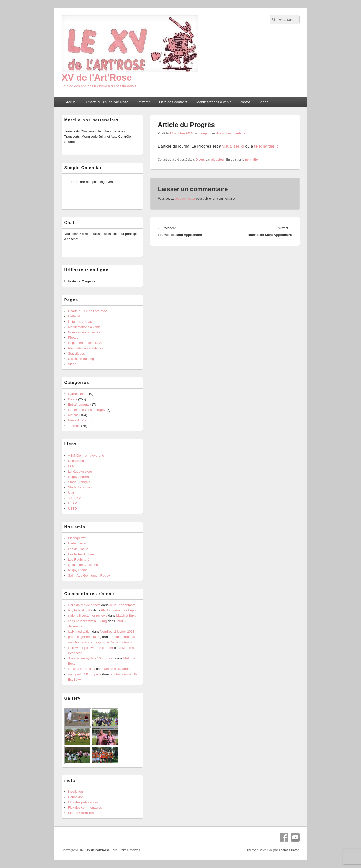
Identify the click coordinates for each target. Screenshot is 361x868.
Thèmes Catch (289, 850)
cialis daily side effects (84, 605)
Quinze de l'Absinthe (83, 565)
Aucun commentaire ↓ (232, 133)
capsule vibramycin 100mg (88, 621)
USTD (72, 509)
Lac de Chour (78, 549)
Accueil (71, 102)
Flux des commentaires (85, 808)
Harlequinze (77, 543)
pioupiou (205, 133)
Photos (245, 102)
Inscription (76, 792)
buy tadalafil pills (80, 610)
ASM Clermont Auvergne (86, 455)
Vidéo (264, 102)
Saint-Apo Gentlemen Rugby (89, 575)
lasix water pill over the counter (91, 648)
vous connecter (185, 199)
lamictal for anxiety (82, 669)
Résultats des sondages (86, 348)
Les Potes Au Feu (81, 554)
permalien (252, 160)
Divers (200, 160)
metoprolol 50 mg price (85, 674)
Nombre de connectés (84, 332)
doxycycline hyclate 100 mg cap (91, 658)
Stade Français (79, 482)
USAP (72, 503)
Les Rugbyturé (79, 560)
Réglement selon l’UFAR (86, 343)
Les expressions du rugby (87, 410)
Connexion (76, 797)
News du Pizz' (78, 420)
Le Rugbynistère (80, 471)
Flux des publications (83, 802)
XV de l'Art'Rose (97, 77)
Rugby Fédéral (79, 477)
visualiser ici (233, 146)
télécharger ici (267, 146)
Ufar (71, 493)
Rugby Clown (78, 570)
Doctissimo (76, 461)
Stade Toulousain (81, 487)
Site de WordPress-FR (84, 813)
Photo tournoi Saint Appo (119, 610)
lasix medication (80, 631)
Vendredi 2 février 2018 (117, 631)
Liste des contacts (173, 102)
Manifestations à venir (214, 102)
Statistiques (77, 353)
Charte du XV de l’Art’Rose (107, 102)
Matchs (73, 415)
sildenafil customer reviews (88, 616)
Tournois (74, 426)
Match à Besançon (118, 669)
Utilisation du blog (81, 359)
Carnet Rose (77, 394)
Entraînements (79, 404)
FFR (71, 466)
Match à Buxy (126, 616)
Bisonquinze (77, 538)
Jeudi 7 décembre (122, 605)
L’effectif (144, 102)
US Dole (75, 498)
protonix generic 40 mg (85, 637)
